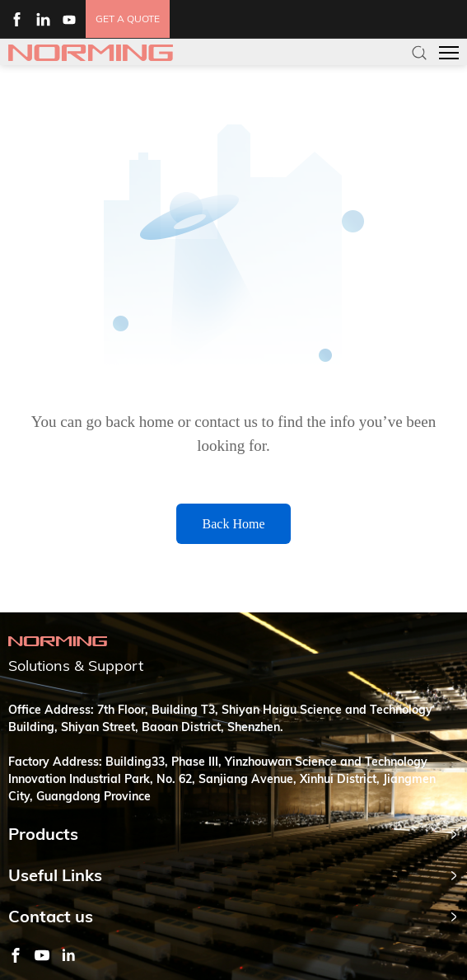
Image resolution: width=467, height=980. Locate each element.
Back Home (234, 524)
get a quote (128, 19)
